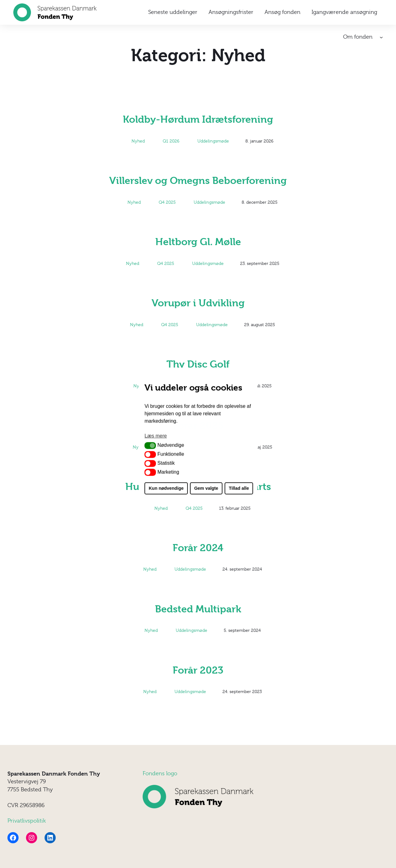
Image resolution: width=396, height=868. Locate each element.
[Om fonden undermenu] (381, 37)
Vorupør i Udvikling (198, 303)
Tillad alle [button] (239, 488)
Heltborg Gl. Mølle (198, 242)
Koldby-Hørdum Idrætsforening (198, 119)
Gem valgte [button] (206, 488)
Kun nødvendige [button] (166, 488)
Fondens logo (160, 773)
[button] (150, 445)
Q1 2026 (171, 141)
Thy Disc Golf (198, 364)
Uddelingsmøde (213, 141)
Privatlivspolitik (27, 821)
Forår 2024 (198, 548)
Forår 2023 (198, 670)
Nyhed (138, 141)
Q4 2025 (167, 202)
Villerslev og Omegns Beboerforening (198, 181)
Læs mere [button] (156, 436)
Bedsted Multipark (198, 609)
